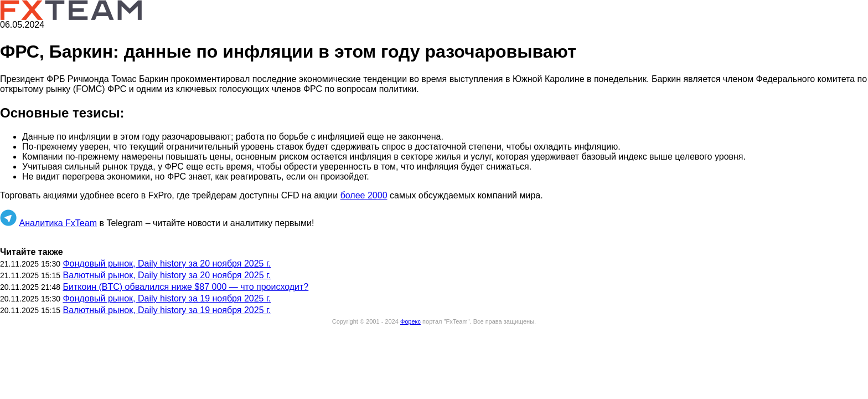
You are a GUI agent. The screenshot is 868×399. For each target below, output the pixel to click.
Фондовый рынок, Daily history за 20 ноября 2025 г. (167, 264)
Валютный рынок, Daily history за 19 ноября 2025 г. (167, 310)
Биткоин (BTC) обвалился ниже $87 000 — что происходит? (185, 287)
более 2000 (364, 195)
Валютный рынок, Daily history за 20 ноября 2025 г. (167, 275)
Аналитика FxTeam (58, 223)
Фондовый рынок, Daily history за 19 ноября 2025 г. (167, 298)
